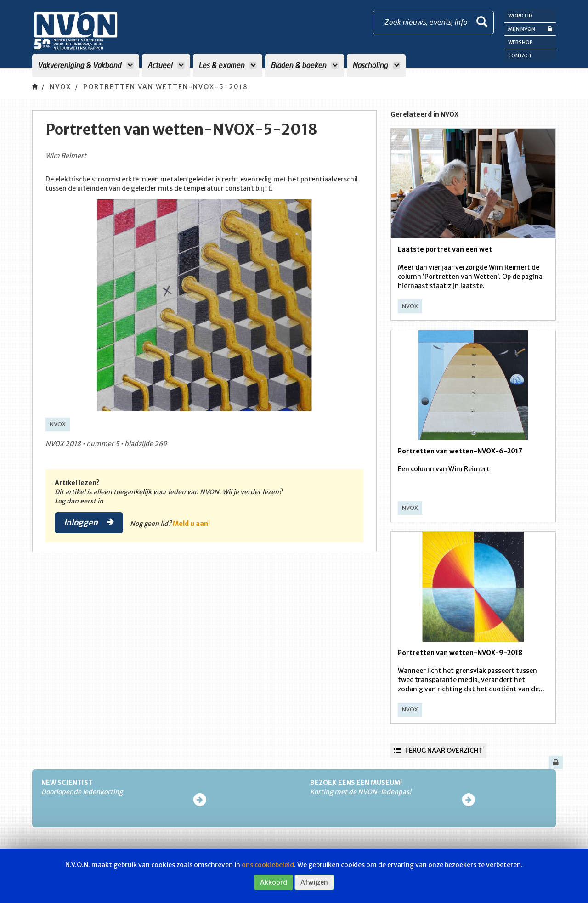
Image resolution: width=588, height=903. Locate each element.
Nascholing (376, 65)
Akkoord (274, 882)
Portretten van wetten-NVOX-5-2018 (166, 87)
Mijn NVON (530, 29)
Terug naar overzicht (438, 751)
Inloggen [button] (89, 522)
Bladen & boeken (305, 65)
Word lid (520, 16)
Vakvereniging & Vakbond (86, 65)
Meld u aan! (191, 524)
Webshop (520, 42)
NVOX (60, 87)
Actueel (166, 65)
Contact (520, 56)
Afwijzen (314, 882)
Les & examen (228, 65)
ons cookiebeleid (268, 865)
